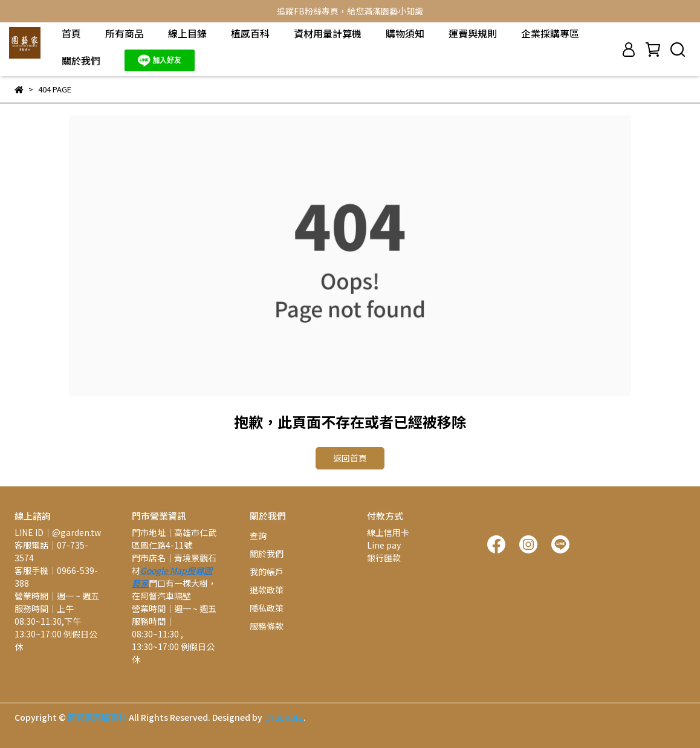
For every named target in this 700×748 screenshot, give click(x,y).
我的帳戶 (267, 572)
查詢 (258, 535)
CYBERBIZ (284, 717)
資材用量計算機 (328, 33)
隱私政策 (267, 608)
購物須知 (405, 33)
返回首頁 (350, 458)
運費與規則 (473, 33)
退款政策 (267, 590)
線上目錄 (187, 33)
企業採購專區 (550, 33)
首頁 (71, 33)
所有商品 (125, 33)
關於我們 (81, 60)
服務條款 (267, 626)
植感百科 (250, 33)
